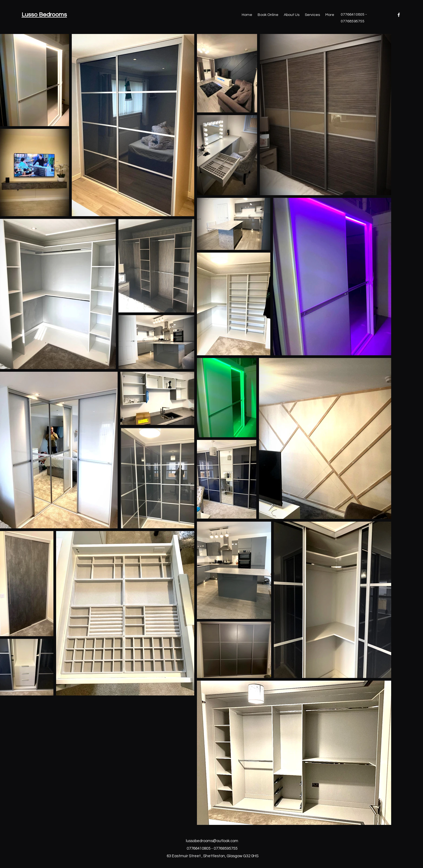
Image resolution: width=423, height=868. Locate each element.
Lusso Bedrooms (44, 15)
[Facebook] (399, 15)
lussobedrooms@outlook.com (212, 841)
